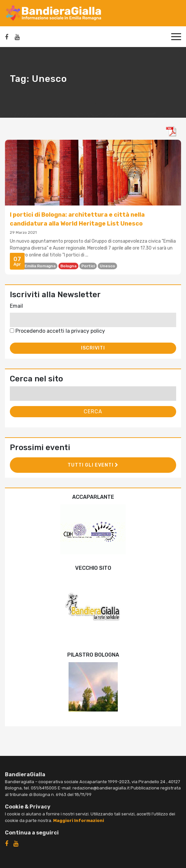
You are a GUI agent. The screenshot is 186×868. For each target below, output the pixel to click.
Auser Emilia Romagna (34, 266)
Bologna (68, 266)
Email (16, 306)
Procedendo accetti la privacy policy (57, 331)
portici (88, 266)
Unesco (107, 266)
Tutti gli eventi (93, 465)
